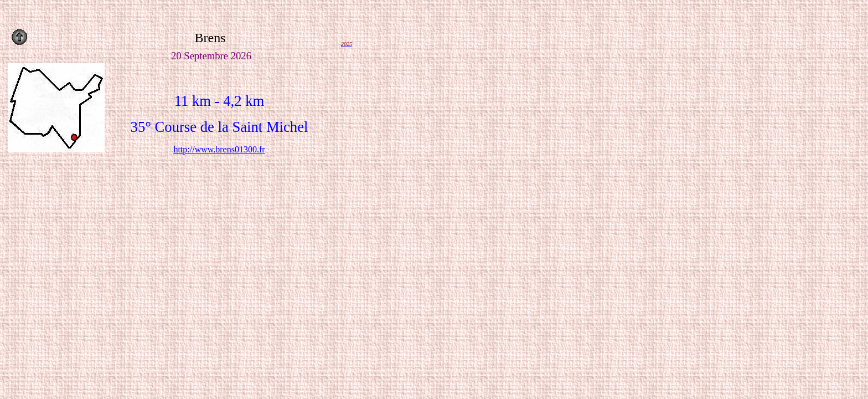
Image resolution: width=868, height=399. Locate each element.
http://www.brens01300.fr (219, 149)
